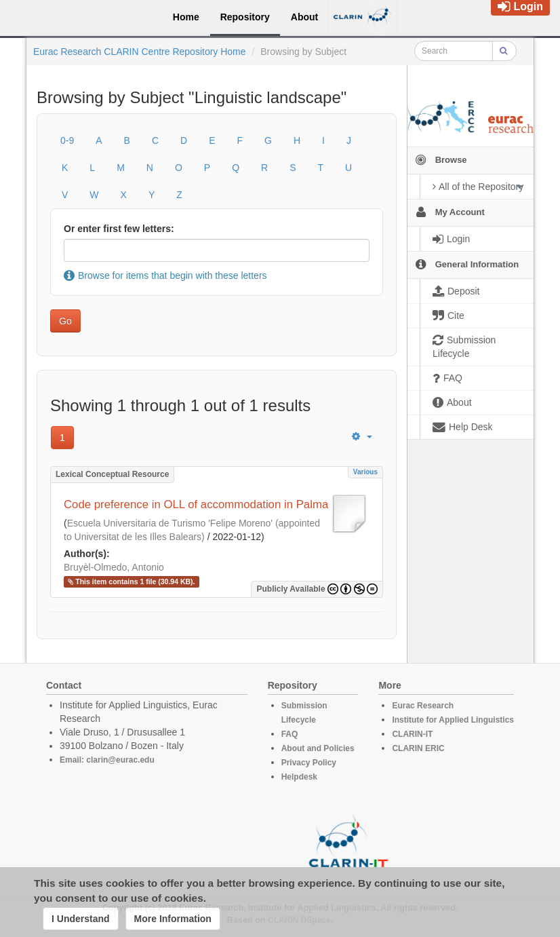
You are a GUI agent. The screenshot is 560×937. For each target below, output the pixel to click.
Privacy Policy (309, 763)
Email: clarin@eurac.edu (107, 760)
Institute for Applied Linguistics (453, 720)
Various (365, 472)
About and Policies (318, 748)
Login (520, 6)
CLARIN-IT (412, 734)
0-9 (67, 140)
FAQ (290, 734)
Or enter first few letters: (119, 229)
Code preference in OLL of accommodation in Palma (196, 504)
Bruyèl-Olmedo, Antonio (114, 567)
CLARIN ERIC (418, 748)
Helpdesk (299, 777)
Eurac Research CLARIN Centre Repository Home (140, 52)
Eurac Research (423, 706)
